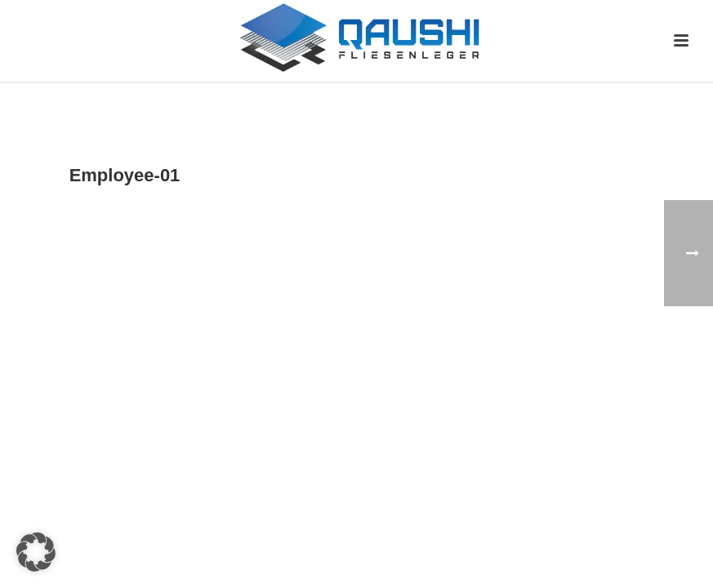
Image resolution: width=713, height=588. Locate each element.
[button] (36, 552)
